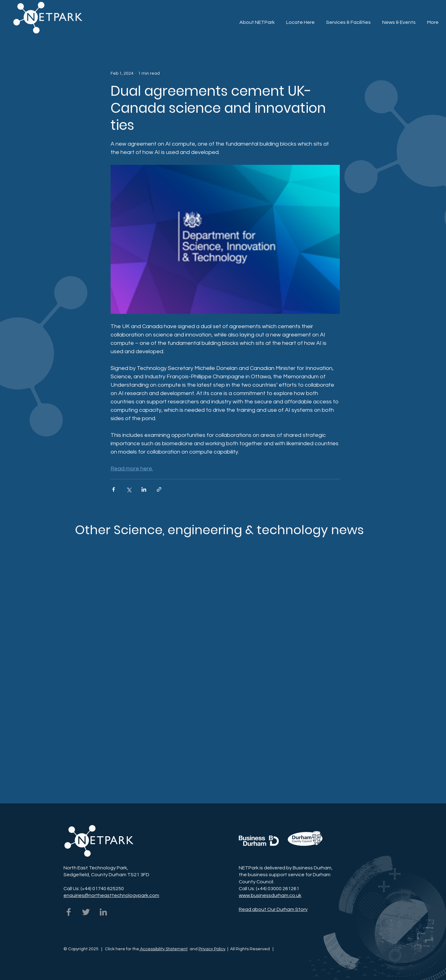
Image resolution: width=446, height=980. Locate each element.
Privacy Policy (212, 949)
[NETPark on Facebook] (69, 912)
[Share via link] (159, 489)
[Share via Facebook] (114, 489)
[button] (348, 20)
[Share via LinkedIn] (144, 489)
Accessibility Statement (163, 949)
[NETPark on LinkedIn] (103, 912)
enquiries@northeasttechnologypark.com (111, 895)
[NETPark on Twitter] (86, 912)
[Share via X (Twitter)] (129, 489)
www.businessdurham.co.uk (270, 895)
